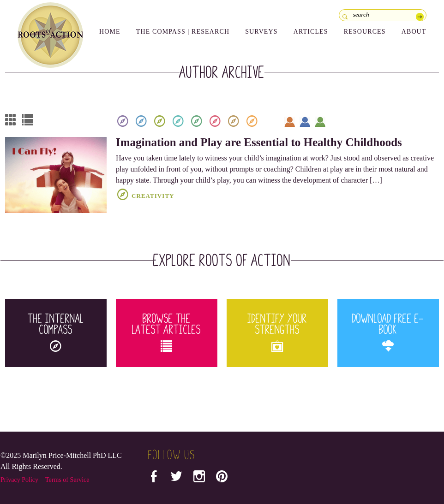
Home (110, 32)
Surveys (261, 32)
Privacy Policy (19, 480)
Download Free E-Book (388, 332)
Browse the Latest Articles (167, 332)
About (414, 32)
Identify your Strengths (277, 332)
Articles (311, 32)
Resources (365, 32)
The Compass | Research (183, 32)
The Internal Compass (56, 332)
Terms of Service (67, 480)
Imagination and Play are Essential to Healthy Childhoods (259, 142)
